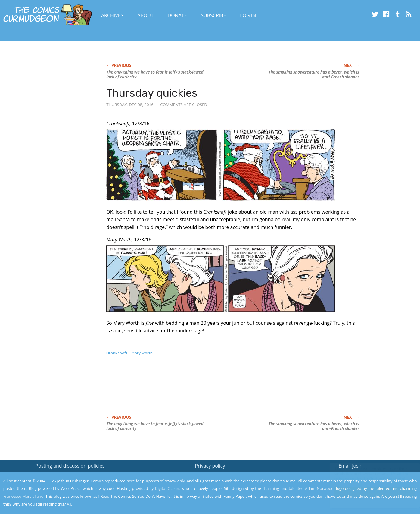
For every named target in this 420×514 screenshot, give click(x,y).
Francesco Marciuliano (23, 496)
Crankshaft (117, 353)
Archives (112, 15)
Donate (177, 15)
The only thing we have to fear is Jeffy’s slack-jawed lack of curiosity (155, 74)
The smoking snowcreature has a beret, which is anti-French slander (314, 74)
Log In (248, 15)
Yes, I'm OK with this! (369, 492)
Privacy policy (210, 466)
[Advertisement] (216, 392)
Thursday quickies (152, 93)
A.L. (70, 504)
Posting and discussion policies (70, 466)
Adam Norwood (319, 488)
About (145, 15)
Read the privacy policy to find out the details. (366, 476)
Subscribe (213, 15)
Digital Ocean (167, 488)
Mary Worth (142, 353)
